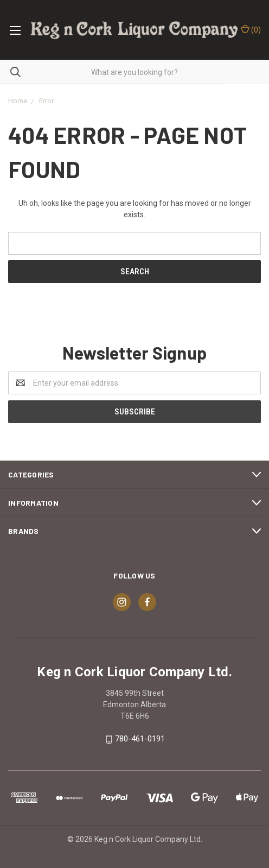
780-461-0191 (140, 739)
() (251, 29)
